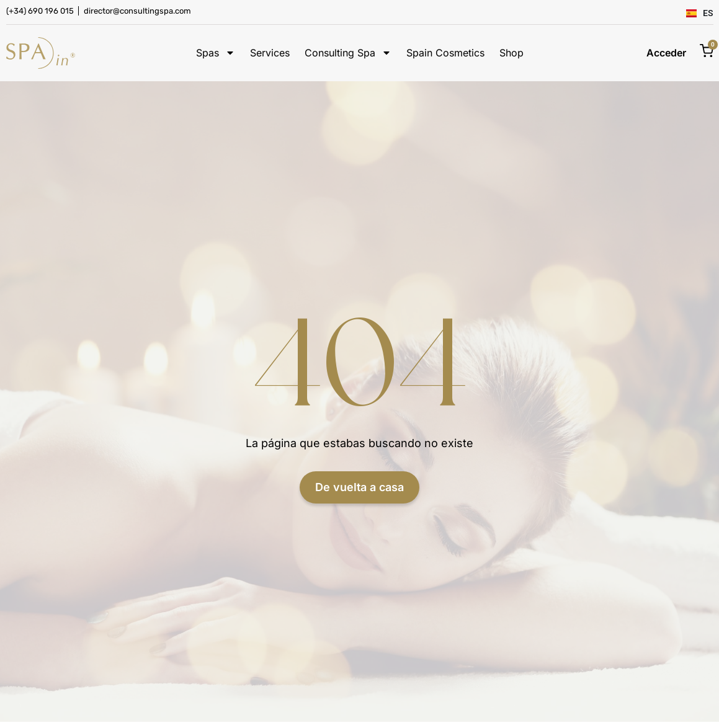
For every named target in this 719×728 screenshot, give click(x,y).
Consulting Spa (348, 53)
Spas (216, 53)
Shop (511, 53)
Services (270, 53)
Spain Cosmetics (445, 53)
